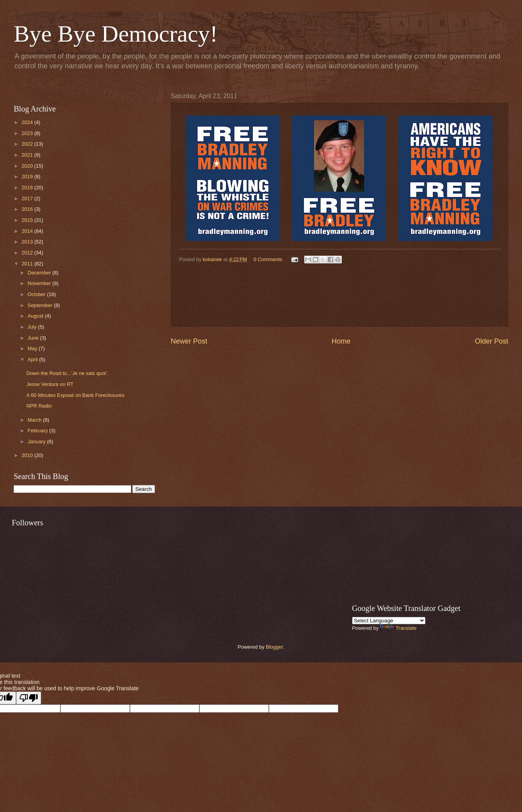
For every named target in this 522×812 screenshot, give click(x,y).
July (33, 327)
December (40, 273)
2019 (28, 176)
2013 (28, 242)
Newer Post (189, 341)
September (41, 305)
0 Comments (268, 259)
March (35, 420)
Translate (398, 628)
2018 (28, 187)
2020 (28, 166)
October (37, 294)
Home (341, 341)
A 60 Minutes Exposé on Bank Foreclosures (75, 395)
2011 (28, 264)
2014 (28, 231)
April (33, 359)
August (36, 316)
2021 (28, 155)
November (40, 283)
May (33, 348)
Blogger (274, 647)
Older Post (492, 341)
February (38, 431)
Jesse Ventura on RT (50, 384)
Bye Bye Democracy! (116, 34)
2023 (28, 133)
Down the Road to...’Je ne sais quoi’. (67, 373)
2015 (28, 220)
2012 (28, 253)
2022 (28, 144)
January (37, 442)
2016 (28, 209)
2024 (28, 122)
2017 (28, 198)
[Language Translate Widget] (389, 621)
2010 (28, 455)
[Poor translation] (29, 698)
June (34, 338)
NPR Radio (39, 406)
